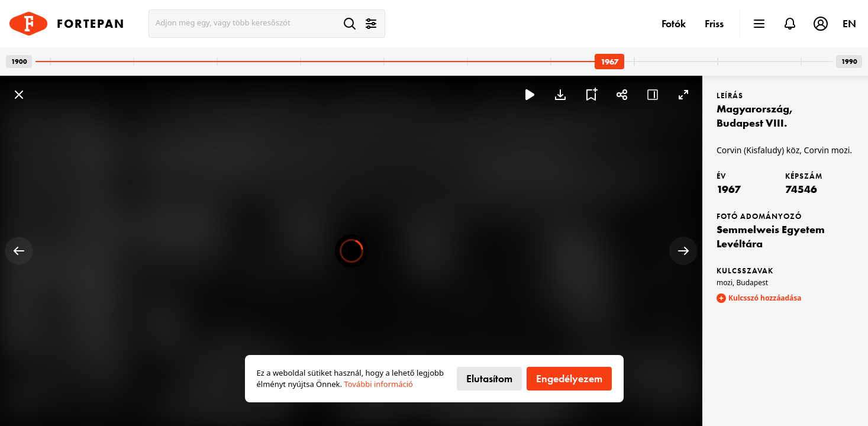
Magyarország (753, 109)
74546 (801, 189)
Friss (714, 23)
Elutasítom (489, 378)
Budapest (752, 283)
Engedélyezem (569, 378)
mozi (725, 283)
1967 (729, 189)
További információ (378, 384)
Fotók (674, 23)
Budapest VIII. (752, 123)
